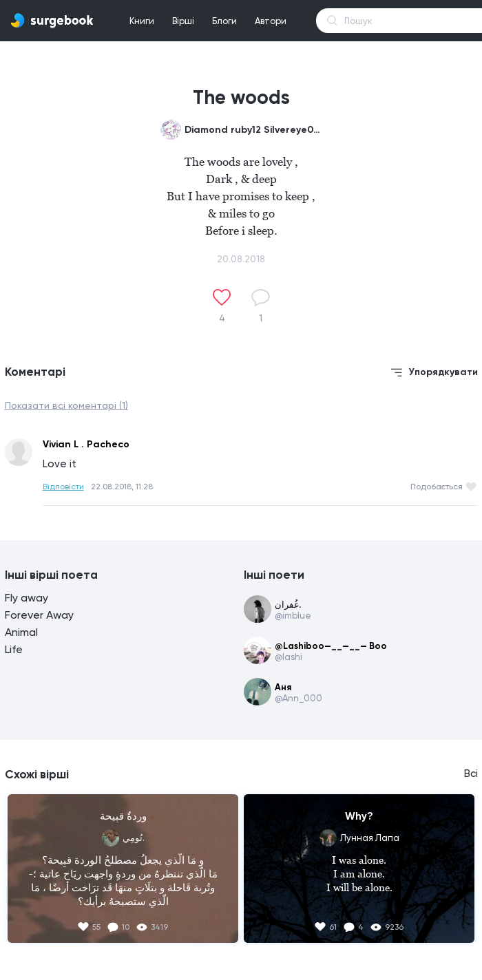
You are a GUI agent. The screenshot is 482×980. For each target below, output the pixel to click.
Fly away (27, 598)
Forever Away (39, 615)
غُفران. (288, 605)
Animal (21, 632)
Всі (471, 774)
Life (14, 649)
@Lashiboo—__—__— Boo (331, 646)
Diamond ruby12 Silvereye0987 (253, 130)
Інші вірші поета (51, 575)
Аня (283, 687)
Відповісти (63, 487)
